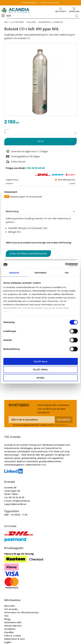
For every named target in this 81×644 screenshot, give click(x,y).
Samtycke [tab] (14, 272)
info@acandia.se (21, 501)
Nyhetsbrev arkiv (13, 622)
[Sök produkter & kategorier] (40, 16)
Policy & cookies (13, 636)
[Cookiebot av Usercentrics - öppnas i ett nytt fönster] (65, 265)
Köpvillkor (9, 632)
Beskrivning (12, 211)
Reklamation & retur (15, 639)
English (8, 642)
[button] (4, 17)
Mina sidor (10, 606)
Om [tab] (67, 272)
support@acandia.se (15, 504)
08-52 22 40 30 (36, 168)
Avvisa (40, 378)
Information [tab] (40, 272)
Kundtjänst (10, 629)
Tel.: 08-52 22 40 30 (14, 498)
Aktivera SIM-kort (13, 626)
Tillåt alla (40, 361)
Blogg (7, 619)
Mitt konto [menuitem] (61, 11)
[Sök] (77, 16)
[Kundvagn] (74, 12)
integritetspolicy (61, 425)
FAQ (6, 616)
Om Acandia (11, 609)
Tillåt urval (40, 370)
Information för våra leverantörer (22, 613)
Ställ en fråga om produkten (28, 254)
